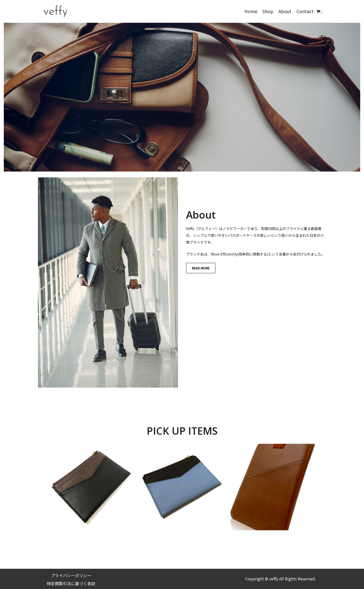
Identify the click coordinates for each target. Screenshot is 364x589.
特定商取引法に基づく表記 (71, 583)
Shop (268, 11)
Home (251, 11)
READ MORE (201, 268)
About (285, 11)
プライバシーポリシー (71, 575)
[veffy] (56, 11)
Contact (305, 11)
